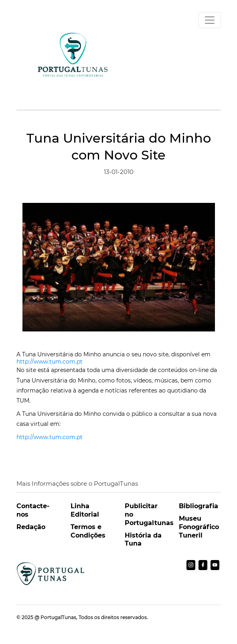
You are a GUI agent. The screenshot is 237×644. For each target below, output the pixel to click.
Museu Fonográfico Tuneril (199, 527)
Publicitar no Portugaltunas (146, 514)
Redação (31, 527)
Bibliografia (199, 506)
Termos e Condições (88, 531)
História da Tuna (143, 540)
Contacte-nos (33, 510)
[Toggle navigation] (210, 20)
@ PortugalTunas (55, 617)
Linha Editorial (85, 510)
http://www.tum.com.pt (50, 362)
